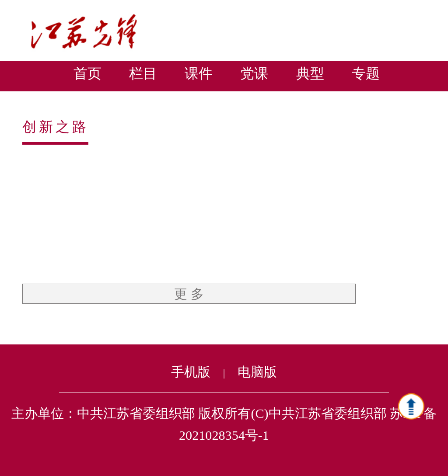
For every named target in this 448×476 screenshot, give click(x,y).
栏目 (143, 73)
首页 (87, 73)
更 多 (189, 294)
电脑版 (257, 372)
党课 (254, 73)
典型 (310, 73)
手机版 (191, 372)
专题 (366, 73)
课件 (199, 73)
